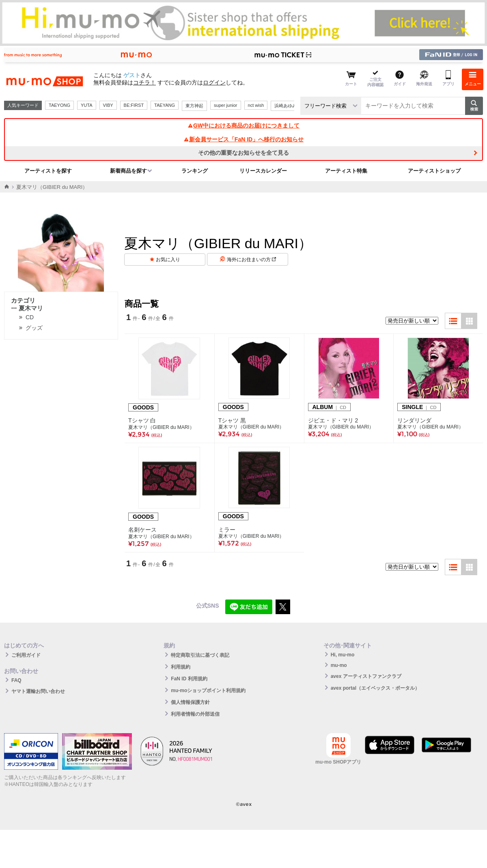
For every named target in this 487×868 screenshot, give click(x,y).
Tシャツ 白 (142, 420)
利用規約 (181, 667)
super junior (225, 105)
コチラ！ (144, 82)
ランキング (195, 171)
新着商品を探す (128, 171)
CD (30, 317)
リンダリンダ (414, 420)
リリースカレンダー (263, 171)
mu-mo (339, 665)
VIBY (108, 105)
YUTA (87, 105)
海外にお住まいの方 (251, 260)
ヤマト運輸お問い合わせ (38, 691)
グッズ (34, 328)
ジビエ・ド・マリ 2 (333, 420)
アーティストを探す (48, 171)
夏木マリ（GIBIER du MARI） (161, 427)
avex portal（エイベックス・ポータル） (375, 688)
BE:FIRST (134, 105)
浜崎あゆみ (286, 106)
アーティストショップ (434, 171)
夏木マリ (27, 308)
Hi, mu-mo (343, 655)
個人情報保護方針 (190, 702)
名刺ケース (142, 530)
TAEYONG (59, 105)
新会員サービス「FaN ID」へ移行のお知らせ (243, 139)
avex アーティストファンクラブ (366, 676)
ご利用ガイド (26, 655)
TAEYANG (165, 105)
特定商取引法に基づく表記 (200, 655)
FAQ (16, 680)
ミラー (227, 530)
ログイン (214, 82)
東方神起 (194, 106)
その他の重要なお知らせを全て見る (243, 153)
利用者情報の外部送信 (195, 714)
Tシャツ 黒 (232, 420)
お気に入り (168, 260)
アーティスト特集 (346, 171)
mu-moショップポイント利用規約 (208, 691)
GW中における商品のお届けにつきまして (243, 126)
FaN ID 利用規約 (189, 679)
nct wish (256, 105)
